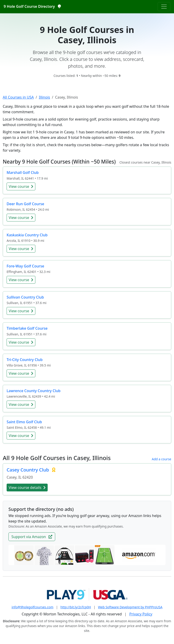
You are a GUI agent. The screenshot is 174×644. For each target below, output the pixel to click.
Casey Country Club (28, 470)
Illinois (44, 97)
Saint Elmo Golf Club (24, 422)
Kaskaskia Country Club (27, 235)
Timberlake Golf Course (27, 328)
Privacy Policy (141, 614)
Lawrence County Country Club (34, 391)
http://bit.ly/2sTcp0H (76, 607)
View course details (27, 488)
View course (21, 186)
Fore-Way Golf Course (25, 266)
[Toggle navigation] (164, 7)
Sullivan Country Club (25, 297)
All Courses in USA (18, 97)
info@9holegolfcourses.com (32, 607)
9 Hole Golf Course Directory (32, 6)
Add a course (161, 459)
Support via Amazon (32, 537)
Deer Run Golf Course (25, 204)
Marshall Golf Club (23, 172)
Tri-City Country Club (25, 360)
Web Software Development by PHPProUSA (130, 607)
